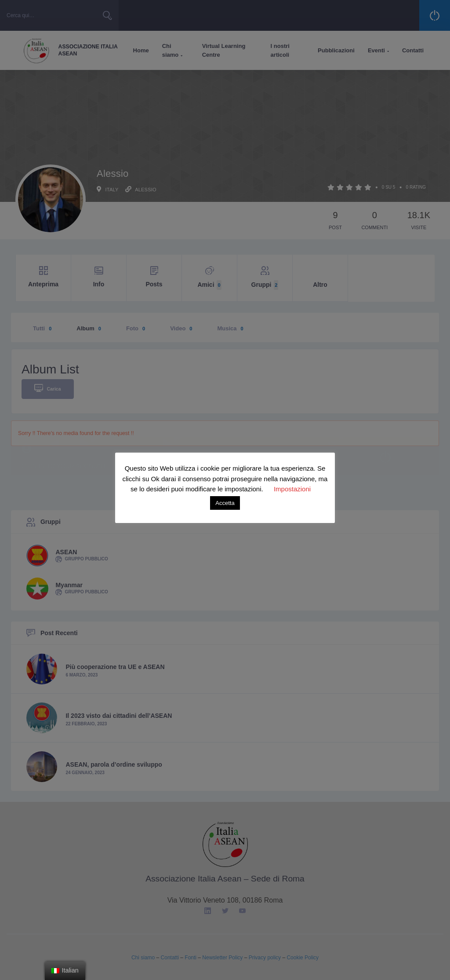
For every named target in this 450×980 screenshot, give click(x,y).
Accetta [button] (225, 503)
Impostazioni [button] (292, 489)
